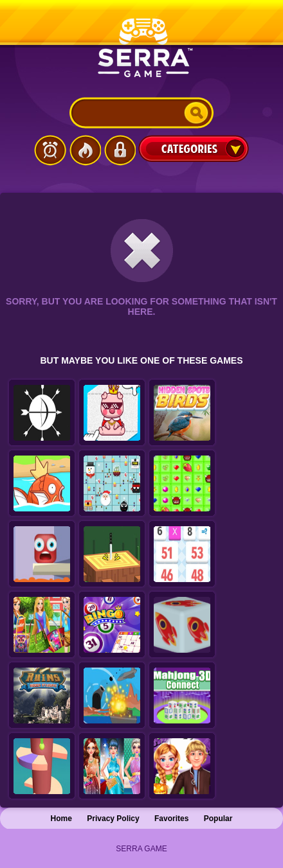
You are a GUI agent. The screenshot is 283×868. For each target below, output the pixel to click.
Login (120, 150)
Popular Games (85, 150)
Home (61, 819)
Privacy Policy (113, 819)
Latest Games (50, 150)
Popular (218, 819)
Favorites (171, 819)
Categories (194, 148)
